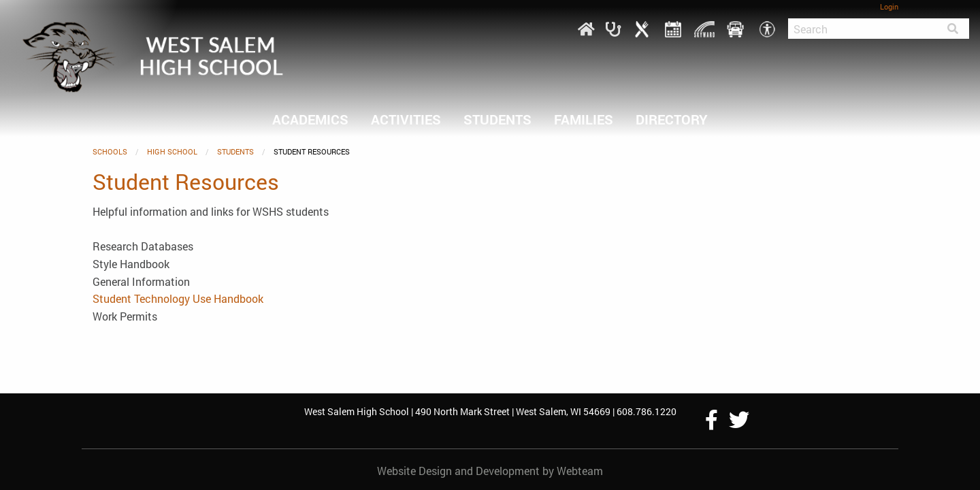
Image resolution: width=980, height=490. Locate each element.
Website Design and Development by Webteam (490, 471)
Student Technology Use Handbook (178, 298)
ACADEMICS (310, 119)
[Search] (862, 29)
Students (497, 119)
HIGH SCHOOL (172, 151)
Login (889, 6)
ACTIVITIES (406, 119)
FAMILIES (584, 119)
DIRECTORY (672, 119)
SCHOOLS (110, 151)
